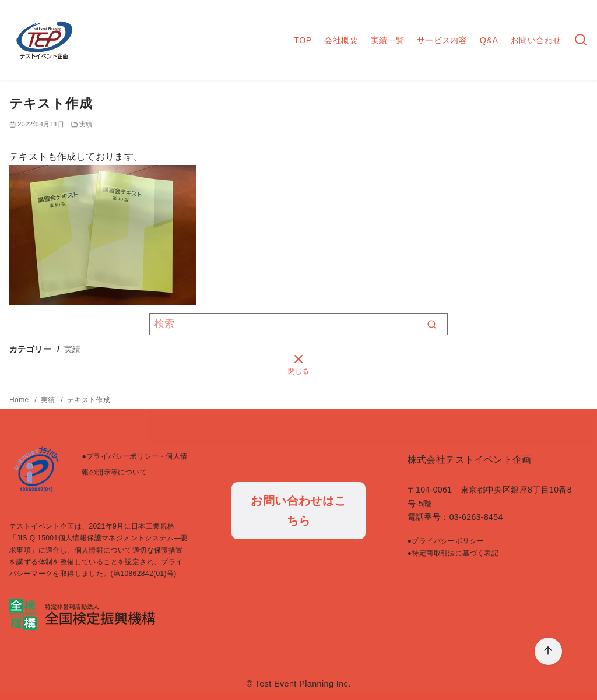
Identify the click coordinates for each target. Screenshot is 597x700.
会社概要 (341, 40)
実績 (86, 124)
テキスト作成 (89, 400)
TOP (303, 40)
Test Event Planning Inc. (303, 684)
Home (20, 400)
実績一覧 (388, 40)
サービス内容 (442, 40)
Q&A (489, 40)
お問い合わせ (536, 40)
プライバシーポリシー (448, 541)
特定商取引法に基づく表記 (455, 553)
